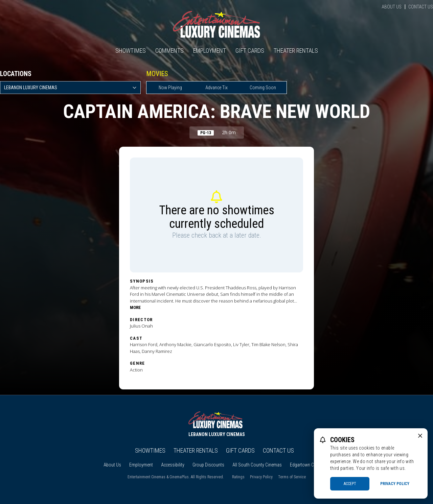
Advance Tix (216, 88)
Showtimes (131, 51)
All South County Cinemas (257, 465)
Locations (16, 74)
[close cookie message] (420, 436)
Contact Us (421, 7)
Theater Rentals (296, 51)
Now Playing (170, 88)
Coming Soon (263, 88)
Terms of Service (292, 477)
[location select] (70, 88)
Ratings (238, 477)
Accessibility (173, 465)
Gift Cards (250, 51)
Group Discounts (208, 465)
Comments (169, 51)
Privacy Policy (261, 477)
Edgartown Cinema (308, 465)
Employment (210, 51)
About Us (392, 7)
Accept (350, 484)
